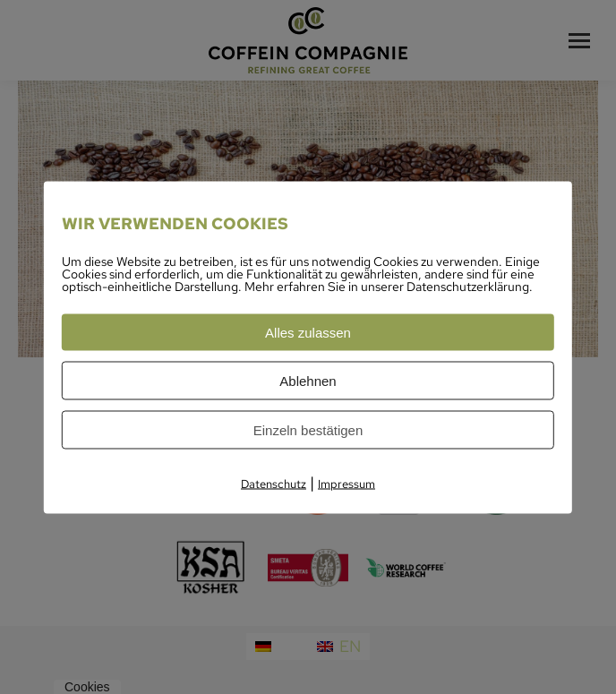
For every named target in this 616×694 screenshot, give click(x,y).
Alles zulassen (308, 332)
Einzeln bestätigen (308, 429)
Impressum (346, 483)
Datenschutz (274, 483)
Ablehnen (308, 380)
